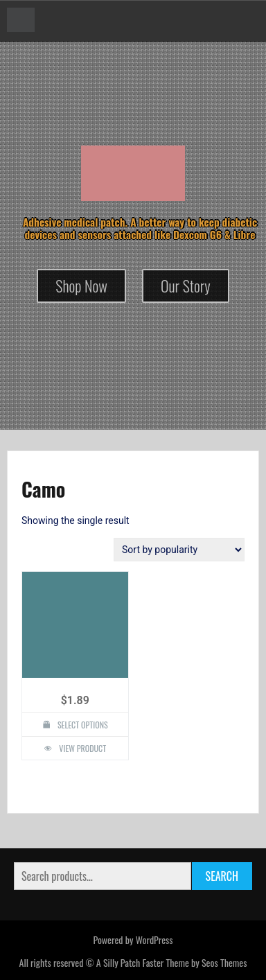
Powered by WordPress (133, 939)
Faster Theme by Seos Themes (194, 962)
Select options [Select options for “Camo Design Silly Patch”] (83, 725)
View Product (82, 748)
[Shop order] (179, 550)
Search (222, 876)
